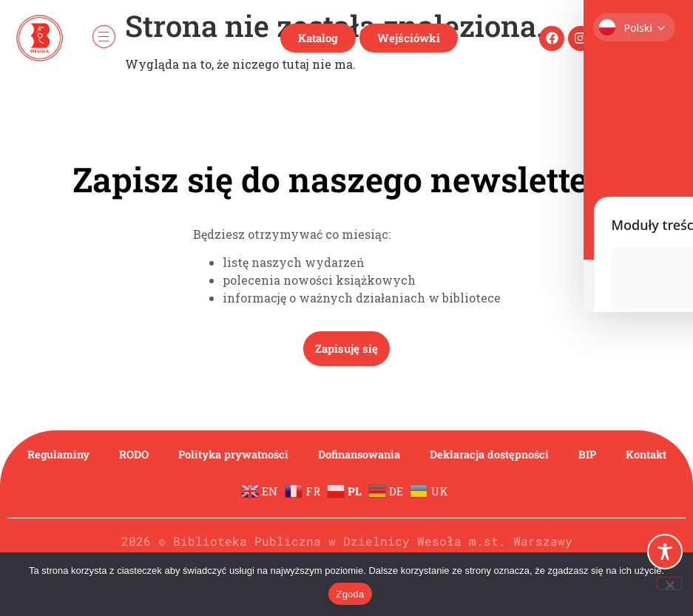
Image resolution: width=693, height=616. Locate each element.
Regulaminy (76, 454)
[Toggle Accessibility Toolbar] (665, 552)
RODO (155, 454)
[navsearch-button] (665, 38)
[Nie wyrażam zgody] (669, 583)
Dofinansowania (398, 454)
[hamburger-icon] (104, 38)
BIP (641, 454)
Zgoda (350, 594)
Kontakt (347, 488)
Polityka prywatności (262, 454)
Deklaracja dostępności (537, 454)
